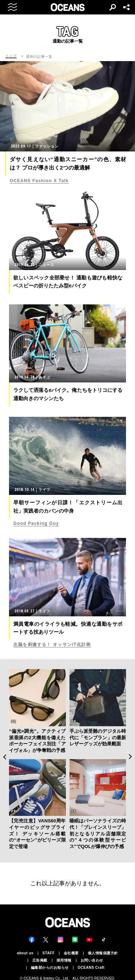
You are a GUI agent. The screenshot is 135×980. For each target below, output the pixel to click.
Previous (4, 757)
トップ (11, 56)
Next (130, 757)
